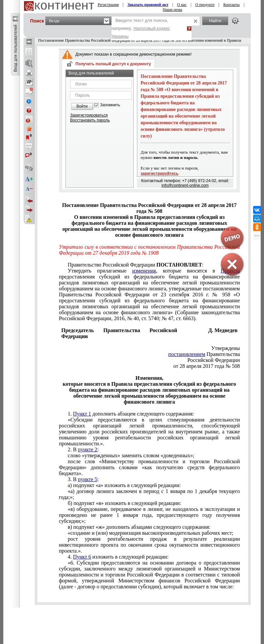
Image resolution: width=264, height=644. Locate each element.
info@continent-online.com (185, 185)
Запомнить (110, 105)
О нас (182, 5)
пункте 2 (88, 449)
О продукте (205, 5)
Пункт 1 (82, 414)
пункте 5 (88, 479)
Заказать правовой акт (148, 5)
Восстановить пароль (90, 120)
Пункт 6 (82, 557)
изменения (144, 271)
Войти (82, 106)
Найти (215, 21)
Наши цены (173, 10)
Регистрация (108, 5)
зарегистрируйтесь (159, 173)
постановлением (187, 354)
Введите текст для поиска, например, (141, 28)
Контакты (232, 5)
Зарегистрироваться (89, 115)
